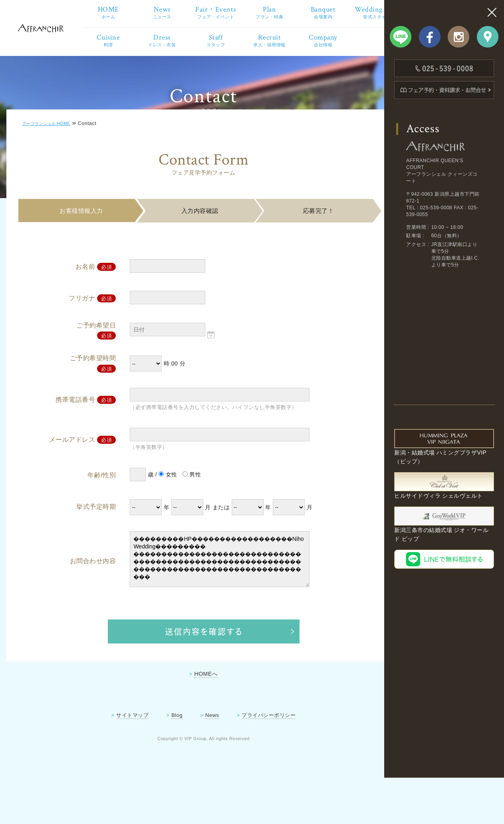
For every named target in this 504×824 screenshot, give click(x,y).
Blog (166, 756)
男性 (189, 516)
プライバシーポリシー (257, 756)
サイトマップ (121, 756)
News (201, 756)
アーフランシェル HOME (54, 166)
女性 (166, 516)
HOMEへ (195, 715)
